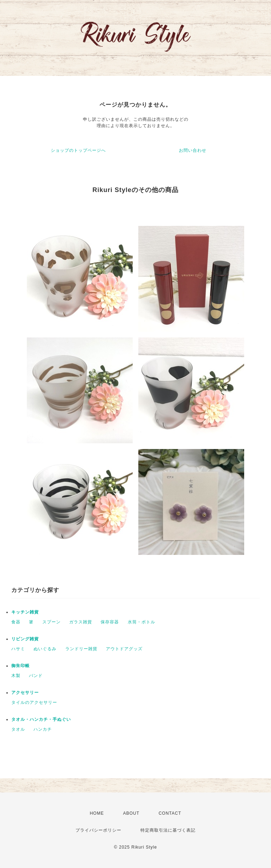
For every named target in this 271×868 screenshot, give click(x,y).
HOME (97, 813)
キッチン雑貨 (25, 612)
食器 (16, 622)
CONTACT (170, 813)
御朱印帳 (20, 666)
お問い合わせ (193, 150)
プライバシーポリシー (98, 830)
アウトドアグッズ (124, 649)
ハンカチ (43, 729)
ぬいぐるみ (45, 649)
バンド (36, 676)
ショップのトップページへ (78, 150)
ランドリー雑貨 (81, 649)
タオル (18, 729)
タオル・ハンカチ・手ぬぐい (41, 719)
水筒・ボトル (141, 622)
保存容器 (110, 622)
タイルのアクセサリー (34, 702)
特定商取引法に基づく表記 (168, 830)
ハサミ (18, 649)
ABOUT (131, 813)
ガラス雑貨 (81, 622)
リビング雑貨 (25, 639)
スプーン (52, 622)
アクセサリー (25, 693)
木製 (16, 676)
